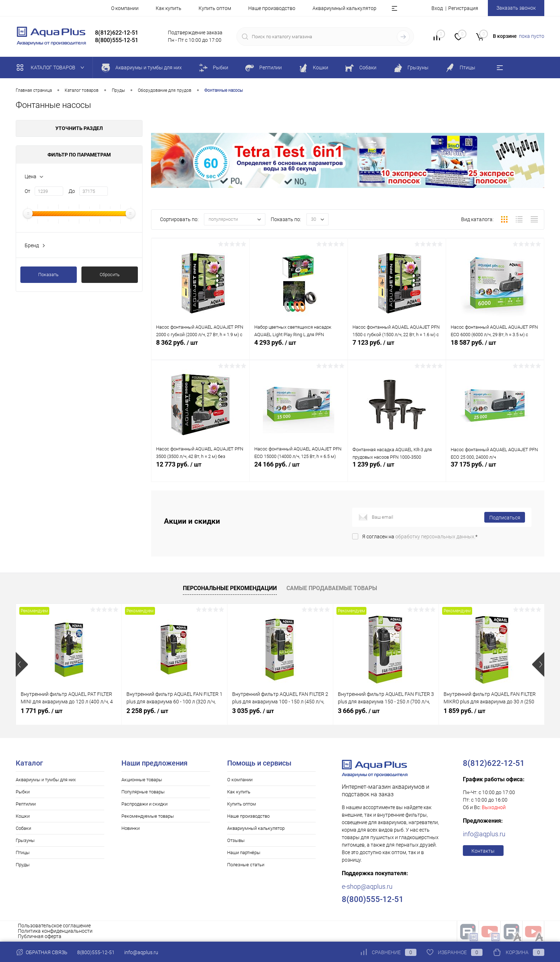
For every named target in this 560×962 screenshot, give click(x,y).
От (27, 191)
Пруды (23, 865)
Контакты (483, 851)
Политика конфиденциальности (55, 931)
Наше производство (272, 8)
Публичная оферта (40, 936)
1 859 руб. (464, 711)
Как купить (169, 8)
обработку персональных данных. (435, 537)
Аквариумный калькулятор (344, 8)
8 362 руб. (200, 349)
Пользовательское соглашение (54, 926)
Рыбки (23, 792)
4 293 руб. (299, 349)
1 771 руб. (42, 711)
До (72, 191)
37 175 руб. (495, 471)
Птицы (23, 853)
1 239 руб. (397, 471)
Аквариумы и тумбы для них (46, 780)
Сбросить (110, 275)
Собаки (23, 828)
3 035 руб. (253, 711)
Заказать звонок (516, 8)
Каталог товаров (52, 68)
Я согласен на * (420, 537)
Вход (437, 8)
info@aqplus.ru (484, 834)
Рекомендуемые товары (148, 816)
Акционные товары (142, 780)
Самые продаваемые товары (332, 588)
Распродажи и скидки (144, 804)
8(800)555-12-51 (96, 952)
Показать (48, 275)
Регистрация (463, 8)
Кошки (23, 816)
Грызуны (25, 840)
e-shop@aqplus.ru (367, 886)
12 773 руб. (200, 471)
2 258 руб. (147, 711)
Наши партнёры (244, 853)
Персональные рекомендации (230, 588)
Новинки (131, 828)
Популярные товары (143, 792)
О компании (125, 8)
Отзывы (236, 840)
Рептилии (26, 804)
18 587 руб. (495, 349)
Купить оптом (215, 8)
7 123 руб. (397, 349)
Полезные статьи (246, 865)
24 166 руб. (299, 471)
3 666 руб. (359, 711)
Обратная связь (42, 952)
